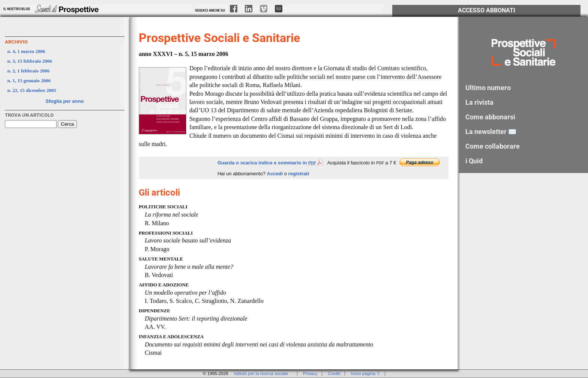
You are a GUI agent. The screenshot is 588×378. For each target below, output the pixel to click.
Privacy (310, 373)
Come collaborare (493, 146)
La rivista (479, 102)
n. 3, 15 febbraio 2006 (30, 61)
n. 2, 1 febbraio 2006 (29, 71)
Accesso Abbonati (487, 11)
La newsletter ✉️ (491, 132)
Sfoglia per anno (65, 101)
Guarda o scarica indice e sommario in (270, 163)
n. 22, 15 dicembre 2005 (32, 90)
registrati (299, 174)
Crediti (334, 373)
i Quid (474, 161)
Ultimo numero (488, 88)
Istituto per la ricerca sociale (261, 373)
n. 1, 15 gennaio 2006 (29, 81)
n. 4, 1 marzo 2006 (26, 51)
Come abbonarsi (490, 117)
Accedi (275, 174)
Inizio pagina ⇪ (365, 373)
